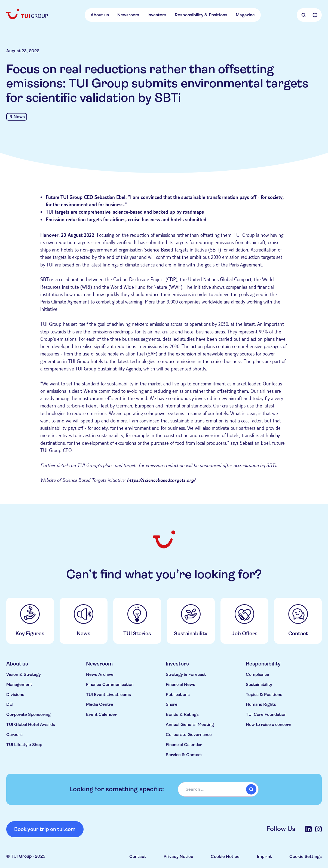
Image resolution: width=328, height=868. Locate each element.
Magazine (245, 15)
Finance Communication (110, 685)
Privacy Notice (178, 856)
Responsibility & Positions (201, 15)
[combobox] (218, 789)
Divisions (15, 695)
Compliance (258, 674)
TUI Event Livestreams (108, 695)
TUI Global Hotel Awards (31, 725)
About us (100, 15)
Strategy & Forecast (186, 674)
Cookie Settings (306, 856)
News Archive (100, 674)
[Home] (27, 14)
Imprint (264, 856)
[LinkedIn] (308, 829)
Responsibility (263, 664)
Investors (157, 15)
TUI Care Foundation (266, 714)
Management (19, 685)
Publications (178, 695)
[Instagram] (318, 829)
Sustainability (259, 685)
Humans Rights (261, 704)
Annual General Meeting (190, 725)
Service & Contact (184, 755)
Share (172, 704)
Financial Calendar (184, 745)
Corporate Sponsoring (28, 714)
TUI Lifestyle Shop (24, 745)
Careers (14, 735)
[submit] (251, 789)
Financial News (180, 685)
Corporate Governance (189, 735)
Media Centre (100, 704)
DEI (10, 704)
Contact (138, 856)
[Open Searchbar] (304, 15)
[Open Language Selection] (315, 15)
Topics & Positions (264, 695)
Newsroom (128, 15)
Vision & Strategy (24, 674)
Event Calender (101, 714)
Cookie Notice (225, 856)
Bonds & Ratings (182, 714)
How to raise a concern (269, 725)
